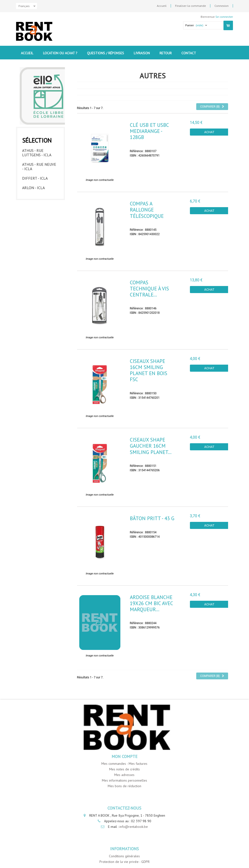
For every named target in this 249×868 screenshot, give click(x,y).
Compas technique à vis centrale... (149, 289)
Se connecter (224, 17)
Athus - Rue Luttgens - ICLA (37, 153)
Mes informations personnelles (124, 780)
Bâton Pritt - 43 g (152, 518)
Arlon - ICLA (33, 188)
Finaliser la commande (191, 6)
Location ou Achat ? (60, 53)
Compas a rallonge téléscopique (147, 210)
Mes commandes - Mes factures (124, 764)
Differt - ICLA (35, 178)
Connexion (222, 6)
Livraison (142, 53)
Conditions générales (124, 856)
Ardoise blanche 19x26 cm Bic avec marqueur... (151, 603)
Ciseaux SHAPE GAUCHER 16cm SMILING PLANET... (151, 446)
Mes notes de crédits (124, 769)
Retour (166, 53)
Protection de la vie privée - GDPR (124, 862)
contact (189, 53)
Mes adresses (124, 775)
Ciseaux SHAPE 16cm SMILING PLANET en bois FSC (149, 370)
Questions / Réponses (106, 53)
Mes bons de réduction (124, 786)
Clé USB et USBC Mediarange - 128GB (149, 131)
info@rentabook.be (134, 827)
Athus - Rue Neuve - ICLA (39, 166)
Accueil (162, 6)
